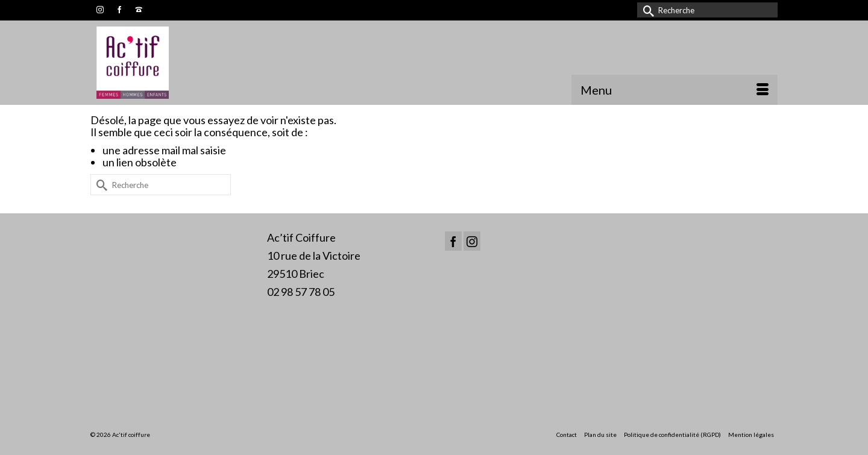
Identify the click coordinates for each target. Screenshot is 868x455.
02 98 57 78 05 (301, 292)
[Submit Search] (646, 10)
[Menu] (675, 90)
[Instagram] (472, 241)
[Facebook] (453, 241)
